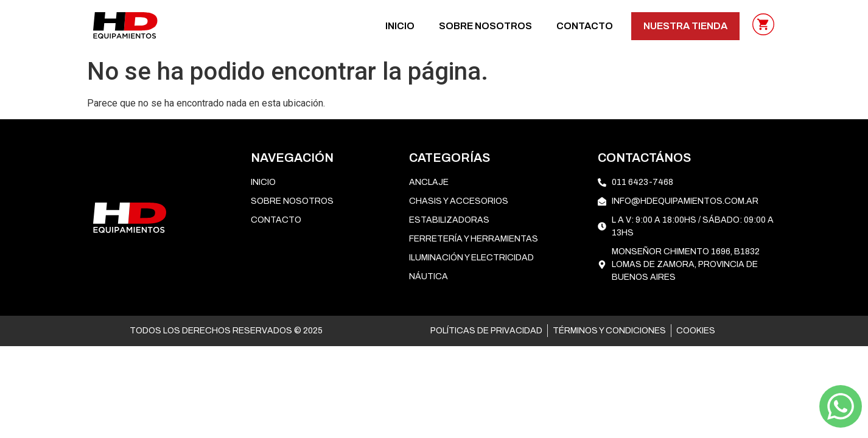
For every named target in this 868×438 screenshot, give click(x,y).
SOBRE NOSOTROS (485, 26)
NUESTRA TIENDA (685, 26)
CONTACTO (585, 26)
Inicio (400, 26)
